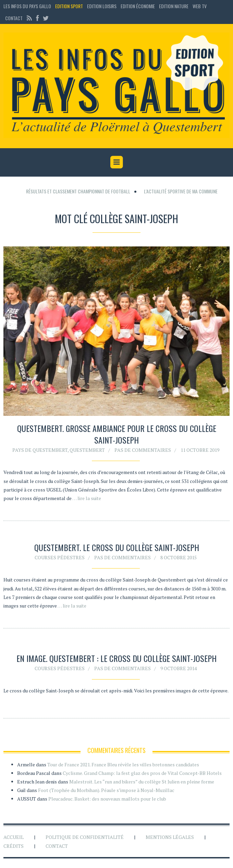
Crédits (14, 846)
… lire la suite (87, 498)
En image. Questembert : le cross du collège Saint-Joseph (116, 660)
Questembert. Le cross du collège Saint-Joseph (117, 547)
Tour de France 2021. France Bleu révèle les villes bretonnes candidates (123, 764)
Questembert (87, 450)
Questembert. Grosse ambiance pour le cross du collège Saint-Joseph (117, 434)
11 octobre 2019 (200, 450)
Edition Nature (174, 6)
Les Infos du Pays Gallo (27, 6)
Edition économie (138, 6)
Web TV (200, 6)
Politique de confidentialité (85, 837)
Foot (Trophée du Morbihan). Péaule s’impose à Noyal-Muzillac (106, 790)
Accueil (14, 837)
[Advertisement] (118, 186)
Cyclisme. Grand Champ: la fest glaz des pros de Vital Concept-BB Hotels (142, 773)
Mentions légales (170, 837)
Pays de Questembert (40, 450)
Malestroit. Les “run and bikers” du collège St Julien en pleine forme (142, 782)
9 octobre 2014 (179, 670)
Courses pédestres (60, 557)
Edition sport (69, 6)
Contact (14, 18)
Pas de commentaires (143, 450)
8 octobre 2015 (179, 557)
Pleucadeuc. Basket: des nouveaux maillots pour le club (107, 799)
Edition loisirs (102, 6)
